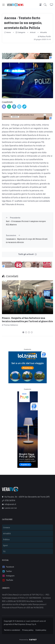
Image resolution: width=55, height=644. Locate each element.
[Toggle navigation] (4, 5)
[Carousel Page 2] (26, 332)
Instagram (8, 576)
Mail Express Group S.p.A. (25, 624)
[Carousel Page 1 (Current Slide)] (23, 332)
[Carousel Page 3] (29, 332)
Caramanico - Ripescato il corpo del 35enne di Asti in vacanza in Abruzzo (27, 240)
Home (7, 32)
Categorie (20, 32)
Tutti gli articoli (27, 254)
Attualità (44, 32)
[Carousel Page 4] (32, 332)
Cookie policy (41, 630)
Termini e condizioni (12, 630)
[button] (47, 5)
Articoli (33, 32)
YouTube (8, 580)
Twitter (7, 571)
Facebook (8, 567)
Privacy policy (28, 630)
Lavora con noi (9, 508)
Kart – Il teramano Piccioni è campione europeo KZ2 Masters (26, 223)
